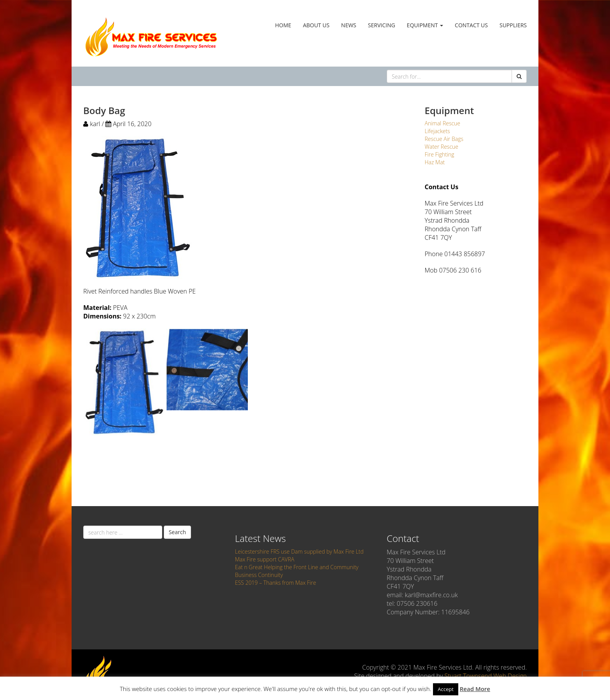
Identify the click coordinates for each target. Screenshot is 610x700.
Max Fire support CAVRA (265, 559)
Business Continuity (259, 575)
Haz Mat (435, 162)
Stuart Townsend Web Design (486, 676)
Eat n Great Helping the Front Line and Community (297, 567)
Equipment (425, 25)
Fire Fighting (440, 154)
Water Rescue (442, 147)
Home (283, 25)
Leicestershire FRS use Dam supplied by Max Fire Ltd (299, 551)
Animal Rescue (443, 123)
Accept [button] (446, 689)
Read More (475, 689)
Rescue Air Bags (444, 139)
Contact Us (471, 25)
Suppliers (513, 25)
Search (177, 532)
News (349, 25)
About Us (316, 25)
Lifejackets (437, 131)
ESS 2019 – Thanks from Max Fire (275, 583)
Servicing (382, 25)
